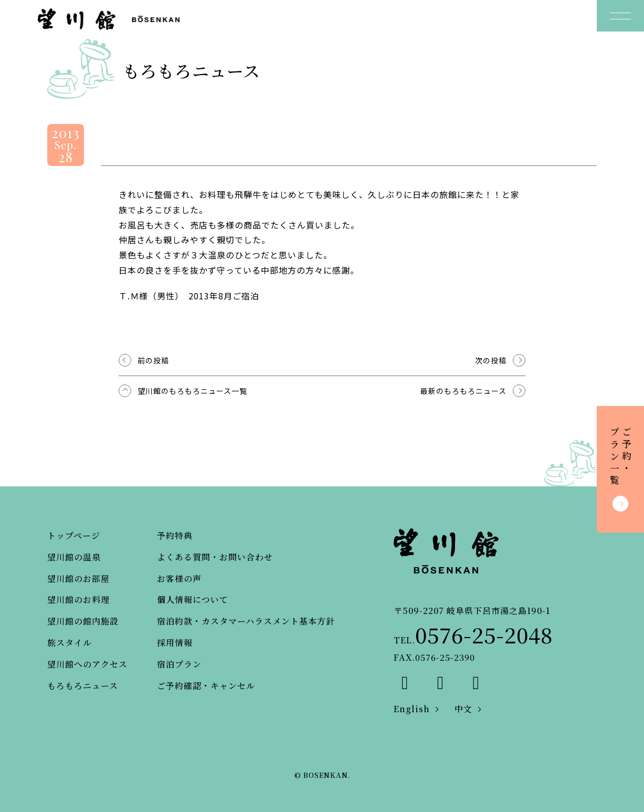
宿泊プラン (179, 664)
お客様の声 (179, 579)
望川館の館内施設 (83, 621)
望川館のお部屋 (78, 579)
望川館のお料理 (78, 600)
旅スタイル (70, 643)
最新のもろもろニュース (463, 391)
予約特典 (175, 535)
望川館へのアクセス (87, 664)
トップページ (74, 535)
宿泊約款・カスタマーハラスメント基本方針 (246, 621)
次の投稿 (491, 360)
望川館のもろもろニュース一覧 (192, 391)
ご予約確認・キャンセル (206, 686)
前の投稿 (153, 360)
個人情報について (193, 600)
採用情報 (175, 643)
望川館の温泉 (74, 557)
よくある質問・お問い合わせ (215, 557)
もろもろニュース (83, 686)
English (412, 709)
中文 (463, 709)
